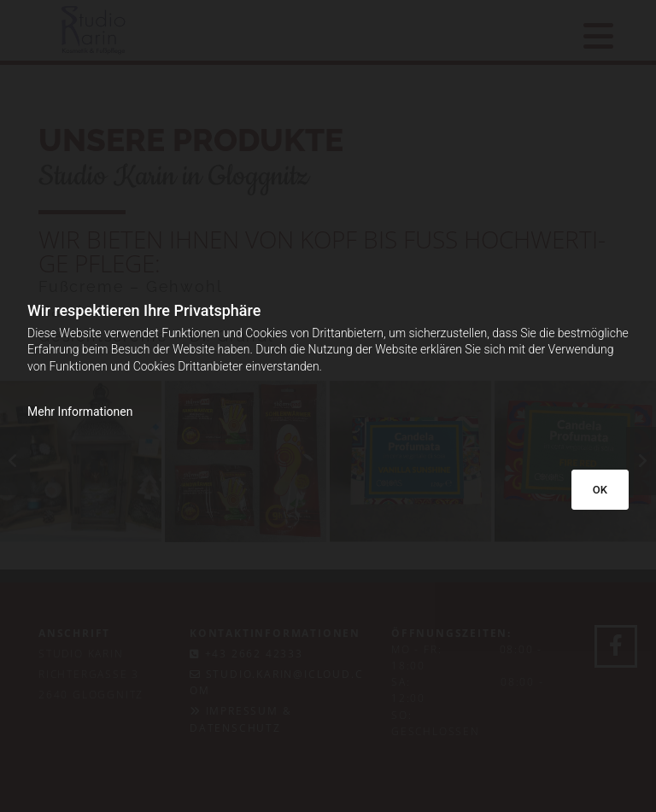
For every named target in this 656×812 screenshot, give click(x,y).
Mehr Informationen (80, 412)
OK (600, 490)
